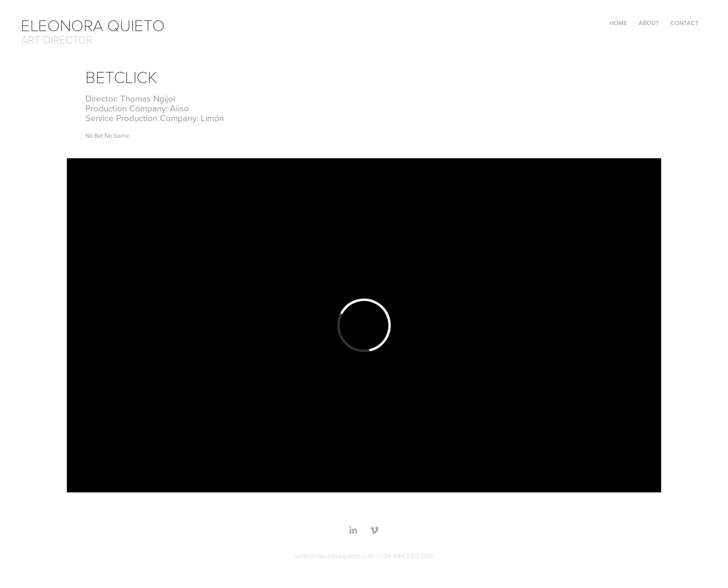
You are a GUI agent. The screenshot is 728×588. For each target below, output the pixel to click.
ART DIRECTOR (57, 39)
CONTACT (685, 23)
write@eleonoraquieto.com (335, 556)
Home (618, 23)
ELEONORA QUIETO (97, 25)
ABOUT (649, 23)
